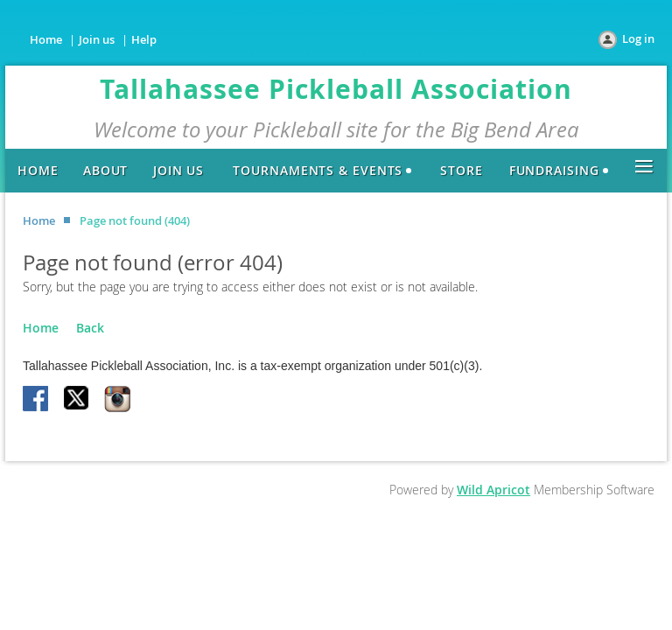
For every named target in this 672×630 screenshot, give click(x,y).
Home (46, 39)
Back (90, 328)
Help (144, 39)
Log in (638, 38)
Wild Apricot (493, 490)
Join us (97, 39)
